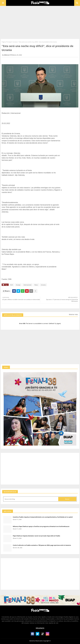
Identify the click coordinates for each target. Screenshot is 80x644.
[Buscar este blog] (31, 499)
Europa (18, 285)
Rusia (36, 285)
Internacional (27, 285)
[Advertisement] (40, 22)
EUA (12, 285)
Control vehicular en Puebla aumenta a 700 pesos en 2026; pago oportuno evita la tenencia (42, 545)
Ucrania (15, 42)
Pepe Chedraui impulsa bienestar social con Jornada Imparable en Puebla (36, 536)
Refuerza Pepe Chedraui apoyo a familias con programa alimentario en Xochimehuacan (41, 526)
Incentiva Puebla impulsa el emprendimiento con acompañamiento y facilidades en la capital (43, 517)
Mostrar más (73, 314)
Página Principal (7, 42)
